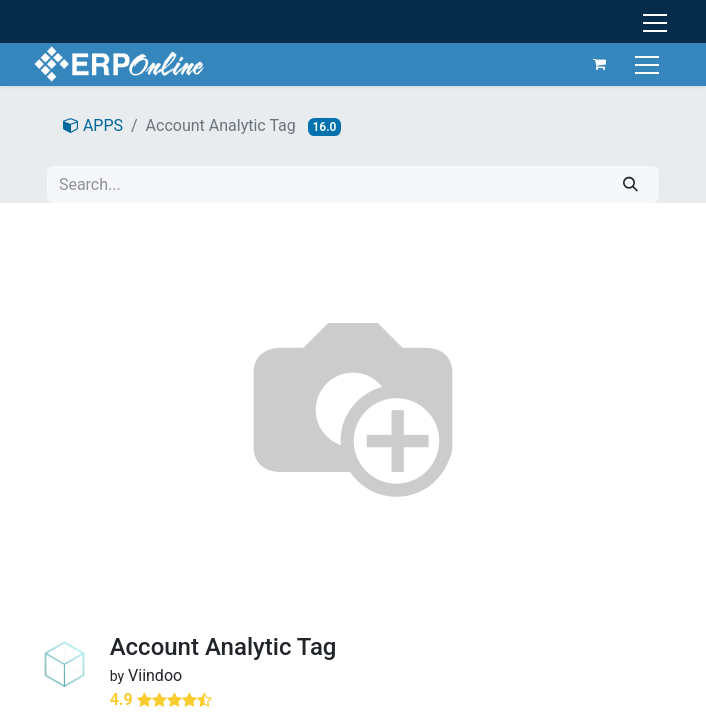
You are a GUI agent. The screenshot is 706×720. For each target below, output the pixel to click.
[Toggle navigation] (649, 63)
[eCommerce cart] (600, 64)
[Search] (630, 184)
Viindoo (155, 675)
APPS (93, 125)
